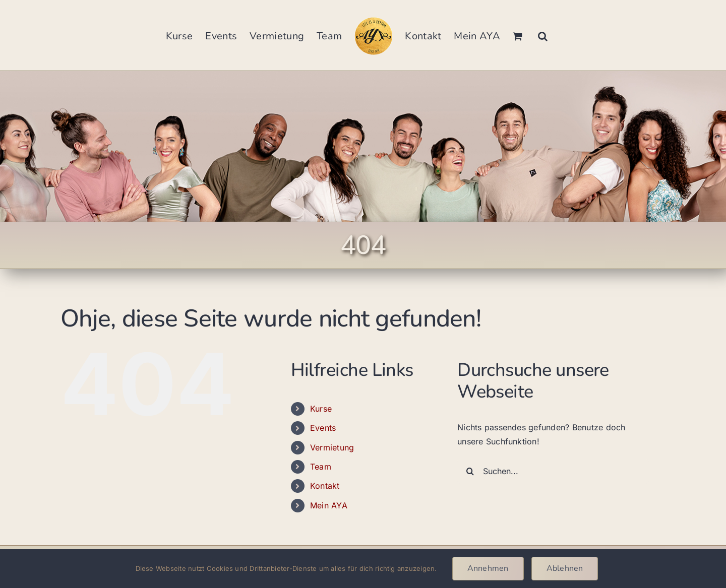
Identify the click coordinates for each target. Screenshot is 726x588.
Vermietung (332, 447)
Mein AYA (329, 505)
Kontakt (325, 486)
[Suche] (470, 471)
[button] (543, 35)
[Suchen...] (553, 471)
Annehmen (488, 568)
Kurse (321, 409)
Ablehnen (565, 568)
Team (321, 467)
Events (323, 428)
